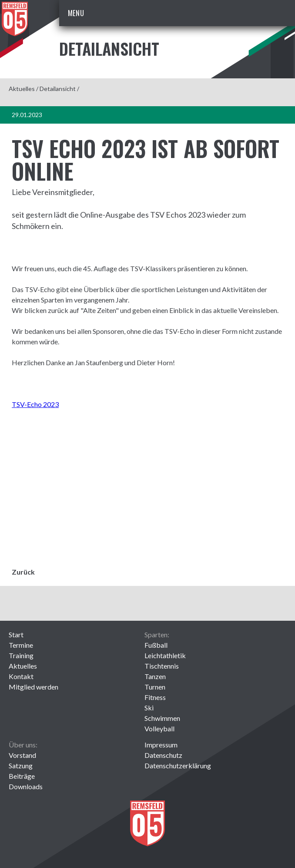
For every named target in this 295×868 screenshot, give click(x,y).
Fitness (155, 697)
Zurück (23, 572)
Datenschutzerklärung (178, 765)
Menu (76, 13)
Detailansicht (58, 89)
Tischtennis (162, 666)
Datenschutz (163, 755)
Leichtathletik (165, 655)
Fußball (156, 645)
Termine (21, 645)
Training (21, 655)
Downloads (26, 786)
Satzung (21, 765)
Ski (149, 708)
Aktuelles (22, 89)
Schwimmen (162, 718)
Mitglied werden (34, 687)
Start (16, 634)
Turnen (155, 687)
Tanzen (155, 676)
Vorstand (22, 755)
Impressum (161, 745)
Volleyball (159, 728)
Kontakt (21, 676)
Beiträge (22, 776)
